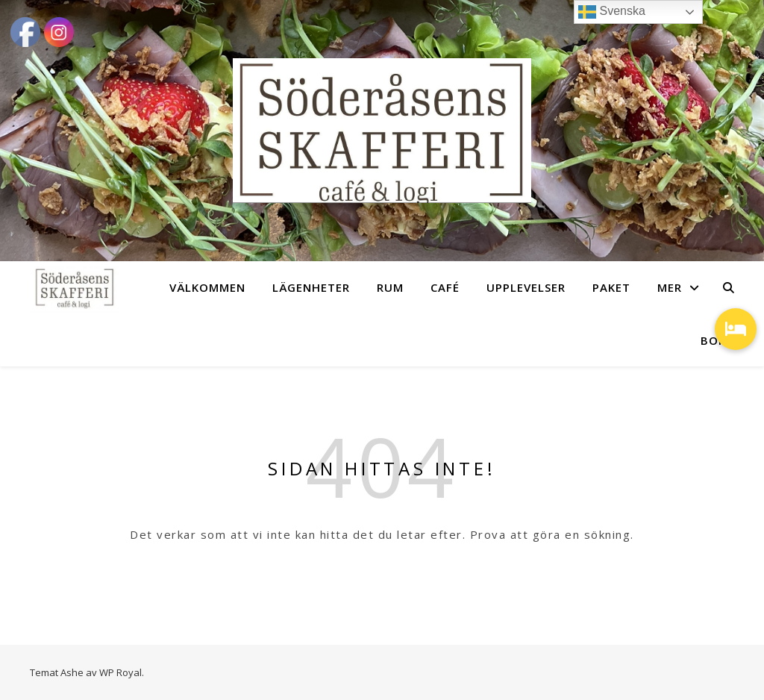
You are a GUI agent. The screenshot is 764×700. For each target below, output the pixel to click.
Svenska (612, 12)
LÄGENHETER (311, 287)
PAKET (611, 287)
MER (670, 287)
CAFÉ (445, 287)
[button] (736, 329)
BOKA (717, 340)
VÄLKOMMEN (207, 287)
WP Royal (120, 672)
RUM (390, 287)
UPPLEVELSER (526, 287)
